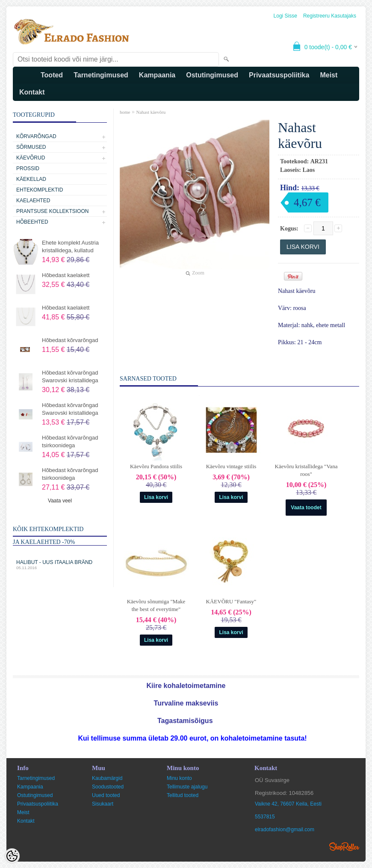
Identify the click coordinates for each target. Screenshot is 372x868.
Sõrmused (31, 147)
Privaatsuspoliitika (279, 75)
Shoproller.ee (344, 847)
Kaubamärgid (107, 778)
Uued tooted (106, 795)
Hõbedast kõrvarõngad (70, 340)
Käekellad (31, 179)
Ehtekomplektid (40, 190)
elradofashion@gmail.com (285, 830)
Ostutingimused (212, 75)
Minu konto (179, 778)
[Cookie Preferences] (12, 856)
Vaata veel (60, 501)
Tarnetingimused (101, 75)
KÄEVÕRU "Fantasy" (231, 601)
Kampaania (157, 75)
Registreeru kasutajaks (330, 16)
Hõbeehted (32, 222)
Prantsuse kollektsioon (52, 211)
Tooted (52, 75)
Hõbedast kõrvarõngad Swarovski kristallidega (70, 376)
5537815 (265, 817)
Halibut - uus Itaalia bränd (60, 565)
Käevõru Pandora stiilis (156, 466)
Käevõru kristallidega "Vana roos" (306, 470)
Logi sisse (285, 16)
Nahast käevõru (151, 112)
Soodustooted (108, 787)
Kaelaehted (33, 201)
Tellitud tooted (183, 795)
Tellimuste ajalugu (187, 787)
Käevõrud (31, 158)
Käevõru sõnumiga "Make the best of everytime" (156, 605)
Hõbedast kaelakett (66, 275)
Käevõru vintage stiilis (231, 466)
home (125, 112)
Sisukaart (103, 804)
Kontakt (32, 92)
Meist (329, 75)
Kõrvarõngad (36, 136)
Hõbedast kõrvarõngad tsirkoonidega (70, 441)
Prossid (28, 168)
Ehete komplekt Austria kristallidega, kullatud (70, 247)
